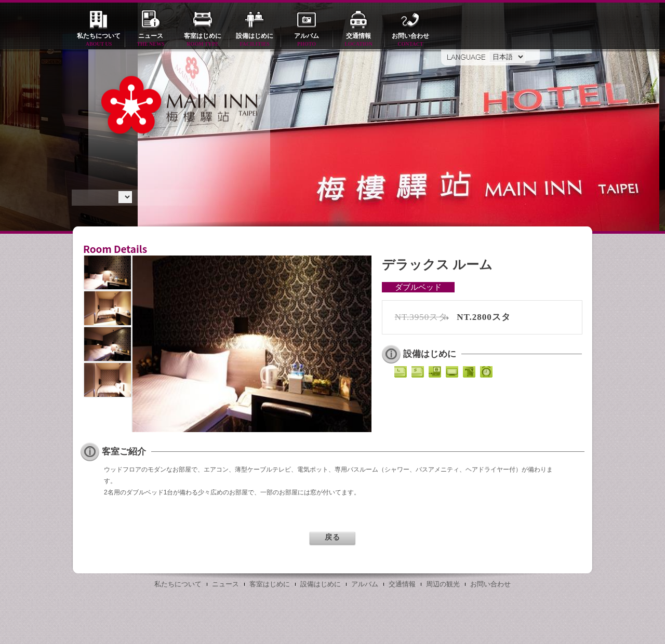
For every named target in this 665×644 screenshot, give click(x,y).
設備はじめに (255, 40)
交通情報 (358, 40)
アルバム (307, 40)
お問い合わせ (410, 40)
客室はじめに (203, 40)
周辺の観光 (443, 584)
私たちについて (99, 40)
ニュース (151, 40)
